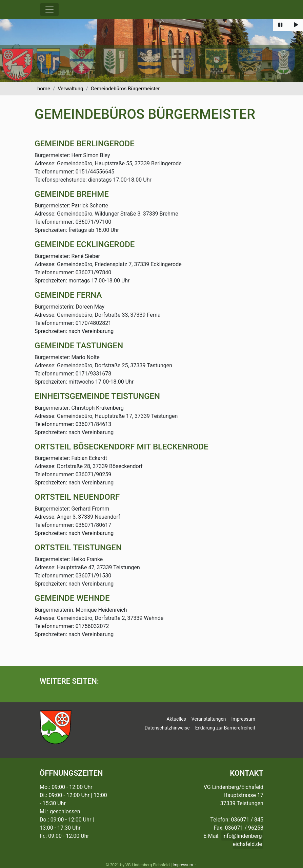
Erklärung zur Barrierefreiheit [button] (225, 728)
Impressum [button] (243, 719)
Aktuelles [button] (176, 719)
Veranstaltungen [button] (209, 719)
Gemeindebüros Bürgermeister (125, 89)
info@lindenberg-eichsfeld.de (243, 840)
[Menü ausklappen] (49, 10)
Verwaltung (70, 89)
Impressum (183, 865)
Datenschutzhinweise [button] (167, 728)
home (44, 89)
